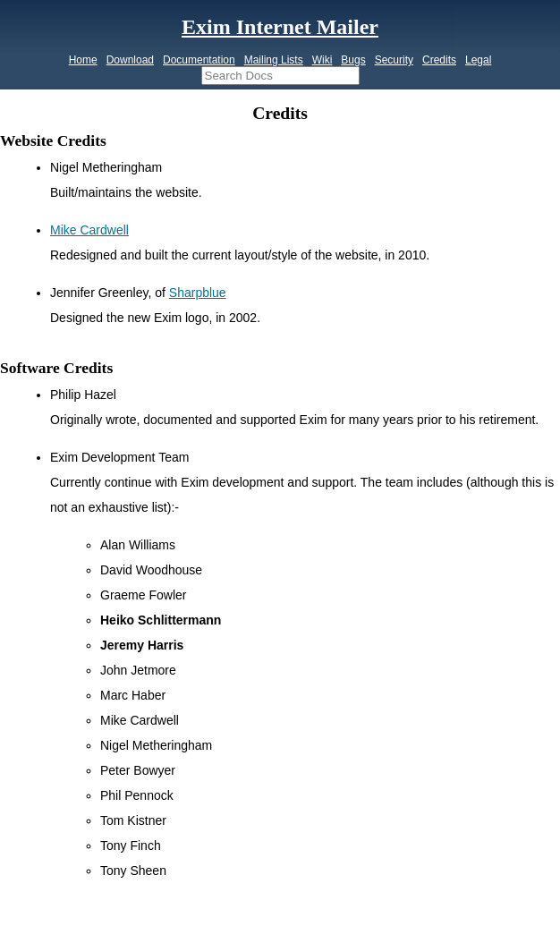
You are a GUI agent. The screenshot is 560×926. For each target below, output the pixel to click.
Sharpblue (198, 293)
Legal (478, 60)
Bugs (353, 60)
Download (130, 60)
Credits (439, 60)
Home (83, 60)
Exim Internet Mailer (280, 27)
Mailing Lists (274, 60)
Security (394, 60)
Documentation (199, 60)
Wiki (322, 60)
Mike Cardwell (89, 230)
